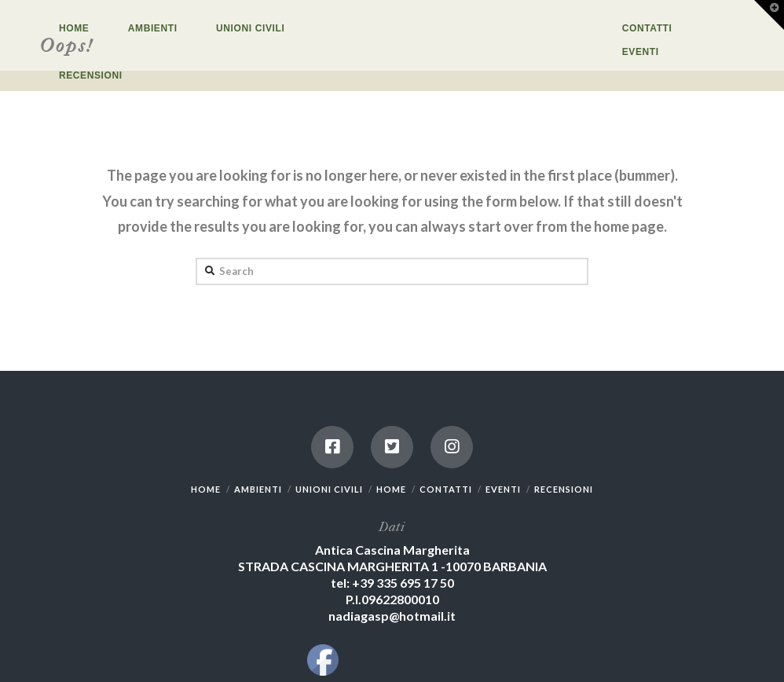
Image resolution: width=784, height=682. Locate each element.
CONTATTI (446, 489)
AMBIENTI (258, 489)
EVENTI (503, 489)
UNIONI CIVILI (329, 489)
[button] (769, 15)
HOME (206, 489)
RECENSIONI (564, 489)
